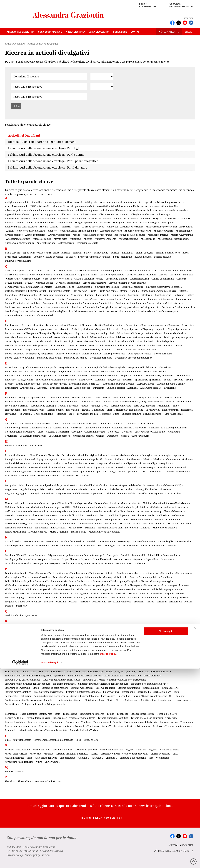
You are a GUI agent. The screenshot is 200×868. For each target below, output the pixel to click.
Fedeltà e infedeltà (68, 406)
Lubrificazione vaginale (150, 493)
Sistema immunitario (129, 688)
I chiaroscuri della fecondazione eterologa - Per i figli (44, 148)
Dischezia (179, 333)
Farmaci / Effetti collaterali (148, 397)
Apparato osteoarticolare (138, 231)
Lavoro (114, 485)
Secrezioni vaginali (15, 659)
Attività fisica (60, 239)
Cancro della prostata (16, 275)
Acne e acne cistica (156, 206)
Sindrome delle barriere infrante (22, 680)
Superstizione (12, 704)
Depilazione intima (113, 325)
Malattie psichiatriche (137, 507)
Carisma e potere (31, 279)
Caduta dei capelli (14, 270)
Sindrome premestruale (18, 688)
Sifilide (98, 667)
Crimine (31, 311)
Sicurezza (87, 667)
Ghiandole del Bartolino (97, 428)
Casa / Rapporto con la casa (57, 279)
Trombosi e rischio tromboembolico (24, 730)
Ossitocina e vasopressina (18, 563)
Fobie (72, 414)
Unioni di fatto (91, 740)
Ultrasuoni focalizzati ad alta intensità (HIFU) (57, 740)
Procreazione (118, 598)
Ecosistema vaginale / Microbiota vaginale (103, 367)
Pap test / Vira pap (58, 573)
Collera (190, 295)
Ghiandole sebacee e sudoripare (129, 428)
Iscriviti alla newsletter (147, 5)
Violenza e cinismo (160, 754)
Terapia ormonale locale (82, 718)
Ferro (105, 406)
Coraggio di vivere (130, 307)
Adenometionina (37, 210)
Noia (100, 545)
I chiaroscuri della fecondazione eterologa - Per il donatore (48, 167)
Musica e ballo (79, 532)
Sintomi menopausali (82, 688)
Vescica (94, 754)
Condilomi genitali (70, 303)
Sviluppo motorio (56, 704)
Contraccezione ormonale (19, 307)
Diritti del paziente (120, 333)
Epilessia (127, 380)
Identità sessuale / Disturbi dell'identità (50, 455)
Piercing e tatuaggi (161, 581)
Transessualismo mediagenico (21, 726)
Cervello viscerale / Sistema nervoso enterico (29, 287)
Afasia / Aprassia (177, 210)
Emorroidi (83, 376)
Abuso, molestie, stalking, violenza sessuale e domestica (96, 202)
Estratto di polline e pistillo (171, 384)
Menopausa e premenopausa (87, 519)
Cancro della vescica (41, 275)
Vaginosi (153, 750)
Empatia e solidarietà (132, 376)
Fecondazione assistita (17, 406)
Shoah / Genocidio (69, 667)
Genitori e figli (61, 428)
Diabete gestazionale (83, 329)
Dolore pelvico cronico (139, 354)
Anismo (54, 227)
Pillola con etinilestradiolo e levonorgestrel (27, 589)
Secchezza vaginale (183, 655)
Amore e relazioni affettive (41, 223)
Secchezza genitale (108, 655)
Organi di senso (70, 559)
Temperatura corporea (92, 714)
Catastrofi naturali (139, 279)
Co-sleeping (76, 295)
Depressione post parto (154, 325)
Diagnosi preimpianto (154, 329)
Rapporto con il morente (167, 625)
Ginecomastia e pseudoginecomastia (168, 428)
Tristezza (158, 726)
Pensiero (39, 581)
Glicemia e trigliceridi (57, 432)
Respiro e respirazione (121, 633)
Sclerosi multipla (25, 655)
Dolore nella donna (148, 350)
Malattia (147, 503)
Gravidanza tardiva (83, 436)
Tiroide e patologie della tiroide (141, 722)
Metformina (111, 524)
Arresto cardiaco (14, 235)
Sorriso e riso (108, 696)
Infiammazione (173, 459)
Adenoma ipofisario (15, 210)
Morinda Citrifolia (38, 532)
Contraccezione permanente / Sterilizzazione (58, 307)
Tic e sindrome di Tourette (107, 722)
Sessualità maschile (179, 663)
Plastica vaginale (79, 593)
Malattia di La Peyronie (17, 507)
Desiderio (187, 325)
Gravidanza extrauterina (33, 436)
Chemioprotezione (65, 287)
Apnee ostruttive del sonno (31, 231)
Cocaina (89, 295)
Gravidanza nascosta (60, 436)
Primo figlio (66, 598)
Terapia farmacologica (38, 718)
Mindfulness (41, 528)
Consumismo (89, 303)
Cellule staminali (14, 283)
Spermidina (124, 696)
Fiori (109, 410)
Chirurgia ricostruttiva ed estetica (164, 287)
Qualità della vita (14, 615)
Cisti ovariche (80, 291)
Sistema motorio (170, 688)
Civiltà (124, 291)
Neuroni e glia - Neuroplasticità (174, 541)
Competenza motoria (134, 299)
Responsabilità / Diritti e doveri (152, 633)
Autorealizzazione (46, 243)
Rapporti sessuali (116, 625)
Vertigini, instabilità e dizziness (72, 754)
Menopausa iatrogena (117, 519)
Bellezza (115, 253)
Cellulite (29, 283)
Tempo (111, 714)
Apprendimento (184, 231)
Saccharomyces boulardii (18, 651)
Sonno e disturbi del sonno (85, 696)
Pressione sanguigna (16, 598)
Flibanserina (25, 414)
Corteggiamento (151, 307)
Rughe (70, 641)
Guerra (125, 436)
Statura (78, 700)
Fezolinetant (164, 406)
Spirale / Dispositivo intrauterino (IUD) (153, 696)
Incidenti (120, 459)
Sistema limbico (151, 688)
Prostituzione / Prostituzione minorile (112, 602)
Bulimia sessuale (163, 257)
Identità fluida (81, 455)
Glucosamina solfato (95, 432)
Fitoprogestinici (170, 410)
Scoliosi (40, 655)
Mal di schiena (112, 503)
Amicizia (145, 218)
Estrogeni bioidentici (61, 388)
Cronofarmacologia (166, 311)
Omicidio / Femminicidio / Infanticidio (140, 555)
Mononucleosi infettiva (165, 528)
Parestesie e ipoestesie (147, 573)
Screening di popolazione (60, 655)
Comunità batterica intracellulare (23, 303)
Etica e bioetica (82, 388)
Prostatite (85, 602)
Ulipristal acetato (22, 740)
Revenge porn (12, 637)
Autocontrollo (148, 239)
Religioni (89, 633)
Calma (39, 270)
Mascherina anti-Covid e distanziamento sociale (119, 511)
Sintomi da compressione (55, 688)
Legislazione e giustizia (32, 489)
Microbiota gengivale (154, 524)
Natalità (91, 541)
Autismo (88, 239)
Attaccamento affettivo (18, 239)
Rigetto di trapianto (148, 637)
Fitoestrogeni (153, 410)
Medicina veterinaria (143, 515)
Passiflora (45, 577)
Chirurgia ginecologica (107, 287)
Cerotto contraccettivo (94, 283)
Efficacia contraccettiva (86, 371)
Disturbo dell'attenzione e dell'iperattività (111, 345)
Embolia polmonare (45, 376)
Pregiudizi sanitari (174, 593)
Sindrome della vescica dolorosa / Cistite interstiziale (96, 676)
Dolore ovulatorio (92, 354)
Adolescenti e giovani (87, 210)
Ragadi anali (89, 625)
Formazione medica (87, 414)
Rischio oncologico (34, 641)
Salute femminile (123, 651)
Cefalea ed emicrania (163, 279)
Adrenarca (160, 210)
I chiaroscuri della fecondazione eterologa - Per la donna (46, 155)
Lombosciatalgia (127, 493)
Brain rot (71, 257)
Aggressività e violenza (17, 214)
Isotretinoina (183, 471)
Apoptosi (53, 231)
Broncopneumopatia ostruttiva (94, 257)
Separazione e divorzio (71, 663)
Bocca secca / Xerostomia (18, 257)
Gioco (41, 432)
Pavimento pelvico (148, 577)
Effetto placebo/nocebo (59, 371)
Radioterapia (55, 625)
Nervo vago (124, 541)
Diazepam (31, 333)
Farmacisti (52, 402)
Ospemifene (152, 559)
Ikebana (125, 455)
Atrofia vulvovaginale (182, 235)
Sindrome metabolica (64, 684)
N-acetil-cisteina (13, 541)
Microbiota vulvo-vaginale (19, 528)
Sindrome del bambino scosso (21, 671)
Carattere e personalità (112, 275)
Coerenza (133, 295)
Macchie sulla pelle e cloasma (20, 503)
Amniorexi (187, 218)
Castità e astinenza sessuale (89, 279)
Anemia (44, 227)
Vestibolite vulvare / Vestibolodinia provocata (124, 754)
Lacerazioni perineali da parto (50, 485)
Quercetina (31, 615)
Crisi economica (125, 311)
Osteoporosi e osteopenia (47, 563)
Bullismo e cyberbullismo (18, 261)
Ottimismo (68, 563)
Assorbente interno (158, 235)
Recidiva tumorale (39, 633)
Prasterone (156, 593)
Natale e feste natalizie (72, 541)
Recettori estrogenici (16, 633)
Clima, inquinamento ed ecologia (159, 291)
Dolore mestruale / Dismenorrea (97, 350)
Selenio (45, 659)
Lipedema (97, 493)
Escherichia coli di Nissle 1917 (85, 384)
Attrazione (75, 239)
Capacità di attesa (88, 275)
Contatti (136, 32)
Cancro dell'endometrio (137, 270)
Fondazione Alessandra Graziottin (181, 5)
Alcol (76, 214)
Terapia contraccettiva (143, 714)
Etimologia (99, 388)
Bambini (77, 253)
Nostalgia (171, 545)
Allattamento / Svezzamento (114, 214)
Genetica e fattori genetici (142, 423)
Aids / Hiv (66, 214)
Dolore (178, 345)
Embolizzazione (67, 376)
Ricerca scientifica (105, 637)
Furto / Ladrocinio (173, 414)
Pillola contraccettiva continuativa (131, 589)
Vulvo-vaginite (52, 762)
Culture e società (44, 315)
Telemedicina (70, 714)
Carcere (163, 275)
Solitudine (26, 696)
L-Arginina (11, 485)
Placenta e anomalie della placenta (50, 593)
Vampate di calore (170, 750)
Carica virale (13, 279)
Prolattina (61, 602)
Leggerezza (11, 489)
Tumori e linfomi (79, 730)
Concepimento (51, 303)
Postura (133, 593)
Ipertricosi (102, 471)
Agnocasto (37, 214)
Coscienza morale (184, 307)
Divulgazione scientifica (160, 345)
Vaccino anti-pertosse (86, 750)
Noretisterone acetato (152, 545)
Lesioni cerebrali (55, 489)
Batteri (88, 253)
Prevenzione (36, 598)
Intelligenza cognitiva (160, 463)
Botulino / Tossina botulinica (49, 257)
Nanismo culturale (34, 541)
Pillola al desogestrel (43, 585)
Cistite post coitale (108, 291)
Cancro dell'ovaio (162, 270)
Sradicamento (12, 700)
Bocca (186, 253)
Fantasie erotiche (60, 397)
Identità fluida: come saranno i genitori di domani (42, 142)
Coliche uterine (163, 295)
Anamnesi (105, 223)
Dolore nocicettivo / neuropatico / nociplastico (29, 354)
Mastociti (10, 515)
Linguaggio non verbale (41, 493)
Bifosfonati (128, 253)
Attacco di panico (42, 239)
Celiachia (181, 279)
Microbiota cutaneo (130, 524)
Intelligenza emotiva (16, 467)
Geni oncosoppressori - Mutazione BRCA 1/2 (28, 428)
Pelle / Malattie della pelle (19, 581)
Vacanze (9, 750)
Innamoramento (42, 463)
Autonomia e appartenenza (19, 243)
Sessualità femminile (155, 663)
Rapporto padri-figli (100, 629)
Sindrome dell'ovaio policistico (155, 671)
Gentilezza (77, 428)
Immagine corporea (171, 455)
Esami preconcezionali (55, 384)
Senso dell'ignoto (14, 663)
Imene (136, 455)
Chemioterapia (85, 287)
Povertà (144, 593)
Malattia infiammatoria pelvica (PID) (51, 507)
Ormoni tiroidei (123, 559)
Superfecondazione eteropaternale (170, 700)
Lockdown (110, 493)
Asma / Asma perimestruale (97, 235)
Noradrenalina (130, 545)
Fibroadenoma (13, 410)
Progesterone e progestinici (175, 598)
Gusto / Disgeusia (140, 436)
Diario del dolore (14, 333)
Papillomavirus (125, 573)
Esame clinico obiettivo (28, 384)
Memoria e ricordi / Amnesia (20, 519)
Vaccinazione (23, 750)
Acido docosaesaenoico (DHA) (21, 206)
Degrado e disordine (33, 325)
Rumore (80, 641)
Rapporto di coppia (15, 629)
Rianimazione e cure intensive (38, 637)
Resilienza (101, 633)
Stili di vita (90, 700)
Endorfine (10, 380)
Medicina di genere (119, 515)
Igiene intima (98, 455)
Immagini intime (14, 459)
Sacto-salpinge (42, 651)
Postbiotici (121, 593)
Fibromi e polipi (55, 410)
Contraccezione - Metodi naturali (164, 303)
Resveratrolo (177, 633)
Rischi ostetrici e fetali (172, 637)
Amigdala (157, 218)
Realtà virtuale (149, 629)
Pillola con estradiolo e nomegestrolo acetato (166, 585)
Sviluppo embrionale (33, 704)
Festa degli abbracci (144, 406)
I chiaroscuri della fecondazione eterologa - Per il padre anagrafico (53, 161)
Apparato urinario (163, 231)
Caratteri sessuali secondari (141, 275)
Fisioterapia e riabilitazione (129, 410)
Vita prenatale (67, 758)
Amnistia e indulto (15, 223)
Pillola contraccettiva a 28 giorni (94, 589)
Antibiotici (112, 227)
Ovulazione (140, 563)
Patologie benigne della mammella (83, 577)
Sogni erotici (12, 696)
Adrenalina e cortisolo (140, 210)
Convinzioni (91, 307)
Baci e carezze (12, 253)
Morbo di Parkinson (15, 532)
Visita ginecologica (15, 758)
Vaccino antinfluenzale (111, 750)
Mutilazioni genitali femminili (104, 532)
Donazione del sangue (76, 358)
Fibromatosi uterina (34, 410)
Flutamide (61, 414)
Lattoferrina (101, 485)
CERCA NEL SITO (169, 32)
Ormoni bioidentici (103, 559)
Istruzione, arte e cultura (76, 476)
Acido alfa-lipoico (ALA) (169, 202)
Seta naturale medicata (45, 667)
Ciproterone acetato (60, 291)
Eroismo (9, 384)
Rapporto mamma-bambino (42, 629)
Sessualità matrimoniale (18, 667)
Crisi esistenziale (144, 311)
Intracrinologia (147, 467)
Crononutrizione (14, 315)
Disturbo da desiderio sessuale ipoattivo (26, 345)
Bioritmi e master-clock (168, 253)
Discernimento (164, 333)
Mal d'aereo (95, 503)
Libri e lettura (116, 489)
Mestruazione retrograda (18, 524)
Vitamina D (97, 758)
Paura (133, 577)
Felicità (84, 406)
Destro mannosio (14, 329)
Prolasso (49, 602)
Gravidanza (11, 436)
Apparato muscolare (111, 231)
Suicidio (145, 700)
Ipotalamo (133, 471)
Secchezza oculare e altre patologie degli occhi (145, 655)
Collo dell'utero (14, 299)
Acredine (173, 206)
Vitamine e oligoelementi (133, 758)
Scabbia (9, 655)
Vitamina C (83, 758)
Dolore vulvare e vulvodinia (20, 358)
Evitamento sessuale (151, 388)
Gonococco (114, 432)
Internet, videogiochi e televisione (47, 467)
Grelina (100, 436)
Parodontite (167, 573)
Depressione (132, 325)
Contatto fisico (106, 303)
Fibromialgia (73, 410)
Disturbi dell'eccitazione (93, 337)
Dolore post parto (163, 354)
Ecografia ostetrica (69, 367)
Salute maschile (143, 651)
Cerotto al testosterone (68, 283)
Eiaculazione (107, 371)
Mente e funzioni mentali (168, 519)
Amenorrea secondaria (126, 218)
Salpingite (57, 651)
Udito (8, 740)
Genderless (106, 423)
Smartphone (128, 692)
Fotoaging (106, 414)
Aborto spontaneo (54, 202)
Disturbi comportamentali (39, 337)
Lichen (130, 489)
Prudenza (139, 602)
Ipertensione (87, 471)
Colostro (38, 299)
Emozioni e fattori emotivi (105, 376)
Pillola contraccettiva (63, 589)
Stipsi (101, 700)
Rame (101, 625)
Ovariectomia (106, 563)
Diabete (65, 329)
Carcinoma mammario (181, 275)
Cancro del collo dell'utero (59, 270)
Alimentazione (89, 214)
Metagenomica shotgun (90, 524)
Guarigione (113, 436)
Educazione (165, 367)
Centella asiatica (45, 283)
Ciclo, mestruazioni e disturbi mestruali (26, 291)
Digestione (57, 333)
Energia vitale (26, 380)
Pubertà (9, 606)
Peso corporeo (100, 581)
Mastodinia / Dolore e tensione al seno (37, 515)
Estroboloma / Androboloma (20, 388)
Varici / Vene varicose (16, 754)
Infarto (146, 459)
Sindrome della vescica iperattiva (144, 676)
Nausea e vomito (107, 541)
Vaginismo (141, 750)
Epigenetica (114, 380)
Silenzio (108, 667)
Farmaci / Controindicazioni (117, 397)
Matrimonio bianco (96, 515)
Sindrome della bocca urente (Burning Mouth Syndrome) (35, 676)
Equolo (167, 380)
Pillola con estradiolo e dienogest (123, 585)
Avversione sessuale (87, 243)
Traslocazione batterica (122, 726)
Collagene (179, 295)
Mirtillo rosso (76, 528)
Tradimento (187, 722)
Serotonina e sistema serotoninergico (105, 663)
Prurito (150, 602)
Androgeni (118, 223)
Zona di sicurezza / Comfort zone (43, 781)
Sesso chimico (135, 663)
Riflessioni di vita (126, 637)
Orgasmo (85, 559)
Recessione (165, 629)
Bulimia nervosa (143, 257)
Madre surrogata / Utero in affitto (56, 503)
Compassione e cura (77, 299)
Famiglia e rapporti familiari (33, 397)
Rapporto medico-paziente (73, 629)
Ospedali (139, 559)
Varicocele (35, 754)
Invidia (66, 471)
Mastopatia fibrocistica (71, 515)
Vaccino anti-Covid (62, 750)
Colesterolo (146, 295)
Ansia (77, 227)
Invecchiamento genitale (18, 471)
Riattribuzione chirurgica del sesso (75, 637)
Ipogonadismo (117, 471)
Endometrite (183, 376)
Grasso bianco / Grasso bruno (150, 432)
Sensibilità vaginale (161, 659)
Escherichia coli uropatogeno (119, 384)
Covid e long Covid (15, 311)
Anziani (10, 231)
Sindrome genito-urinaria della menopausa (28, 684)
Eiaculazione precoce (155, 371)
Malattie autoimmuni (84, 507)
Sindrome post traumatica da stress (150, 684)
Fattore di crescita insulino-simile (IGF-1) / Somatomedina (134, 402)
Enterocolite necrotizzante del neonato (56, 380)
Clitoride (183, 291)
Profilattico (133, 598)
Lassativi (73, 485)
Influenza (188, 459)
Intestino (121, 467)
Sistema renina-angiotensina (49, 692)
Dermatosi (174, 325)
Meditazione (163, 515)
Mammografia (59, 511)
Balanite (66, 253)
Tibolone (86, 722)
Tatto (57, 714)
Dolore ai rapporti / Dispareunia (22, 350)
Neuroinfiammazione (144, 541)
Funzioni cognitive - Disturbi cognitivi (141, 414)
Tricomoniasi (144, 726)
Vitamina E (111, 758)
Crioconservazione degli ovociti (55, 311)
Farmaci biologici (174, 397)
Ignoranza (113, 455)
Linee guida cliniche (147, 489)
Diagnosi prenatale (178, 329)
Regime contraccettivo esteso (66, 633)
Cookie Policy (108, 853)
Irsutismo (169, 471)
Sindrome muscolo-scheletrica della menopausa (103, 684)
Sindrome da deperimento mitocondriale (145, 667)
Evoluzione (170, 388)
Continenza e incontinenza (130, 303)
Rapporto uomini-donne (126, 629)
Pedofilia (165, 577)
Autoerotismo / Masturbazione (174, 239)
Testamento (56, 722)
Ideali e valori (20, 455)
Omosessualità (170, 555)
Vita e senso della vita (46, 758)
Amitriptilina (172, 218)
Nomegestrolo (112, 545)
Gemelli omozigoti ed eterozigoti (80, 423)
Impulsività (96, 459)
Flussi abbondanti (44, 414)
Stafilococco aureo (32, 700)
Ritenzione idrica (55, 641)
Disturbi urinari (145, 341)
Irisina (144, 471)
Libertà (102, 489)
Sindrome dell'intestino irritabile (56, 671)
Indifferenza (134, 459)
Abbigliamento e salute (17, 202)
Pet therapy (117, 581)
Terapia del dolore (167, 714)
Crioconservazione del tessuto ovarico (94, 311)
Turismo (95, 730)
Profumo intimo (150, 598)
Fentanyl (95, 406)
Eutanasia (132, 388)
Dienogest (44, 333)
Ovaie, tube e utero (87, 563)
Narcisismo (52, 541)
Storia (110, 700)
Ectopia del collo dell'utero (142, 367)
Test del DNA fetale (15, 722)
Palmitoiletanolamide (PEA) (19, 573)
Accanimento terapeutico (141, 202)
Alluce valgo (163, 214)
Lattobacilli (86, 485)
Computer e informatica (161, 299)
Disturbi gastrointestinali (19, 341)
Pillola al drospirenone (68, 585)
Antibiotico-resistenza (132, 227)
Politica (94, 593)
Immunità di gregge (35, 459)
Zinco (21, 781)
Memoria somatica (47, 519)
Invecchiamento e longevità (172, 467)
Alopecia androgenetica (17, 218)
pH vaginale (132, 581)
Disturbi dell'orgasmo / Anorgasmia (175, 337)
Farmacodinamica (70, 402)
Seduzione (33, 659)
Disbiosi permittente (143, 333)
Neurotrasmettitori (85, 545)
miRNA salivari (58, 528)
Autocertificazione (128, 239)
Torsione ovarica (169, 722)
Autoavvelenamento (105, 239)
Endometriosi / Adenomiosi (160, 376)
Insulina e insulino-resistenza (79, 463)
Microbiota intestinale (179, 524)
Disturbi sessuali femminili (91, 341)
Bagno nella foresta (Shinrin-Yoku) (41, 253)
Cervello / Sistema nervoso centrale (127, 283)
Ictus (7, 455)
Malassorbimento (131, 503)
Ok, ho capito (166, 831)
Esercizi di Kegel (145, 384)
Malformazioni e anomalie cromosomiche (27, 511)
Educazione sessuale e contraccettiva (24, 371)
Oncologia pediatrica (16, 559)
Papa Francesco (79, 573)
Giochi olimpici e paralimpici (20, 432)
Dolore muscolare (126, 350)
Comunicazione (184, 299)
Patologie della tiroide (116, 577)
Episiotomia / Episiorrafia (148, 380)
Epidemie (100, 380)
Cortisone (167, 307)
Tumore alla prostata (56, 730)
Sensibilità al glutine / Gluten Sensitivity (127, 659)
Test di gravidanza (38, 722)
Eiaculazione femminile (129, 371)
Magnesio (82, 503)
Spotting (180, 696)
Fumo (116, 414)
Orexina (55, 559)
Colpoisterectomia (54, 299)
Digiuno (69, 333)
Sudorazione (131, 700)
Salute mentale (161, 651)
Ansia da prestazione (93, 227)
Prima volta (51, 598)
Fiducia (86, 410)
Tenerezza (122, 714)
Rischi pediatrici (13, 641)
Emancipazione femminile (19, 376)
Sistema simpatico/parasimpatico (83, 692)
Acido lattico (137, 206)
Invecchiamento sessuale (47, 471)
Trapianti (80, 726)
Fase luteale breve (91, 402)
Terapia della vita (14, 718)
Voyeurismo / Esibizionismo (19, 762)
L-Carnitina (25, 485)
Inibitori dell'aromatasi (18, 463)
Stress (119, 700)
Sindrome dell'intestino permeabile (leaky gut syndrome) (106, 671)
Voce (151, 758)
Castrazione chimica (116, 279)
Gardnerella (26, 423)
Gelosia (57, 423)
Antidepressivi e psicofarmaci (161, 227)
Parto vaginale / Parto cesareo (22, 577)
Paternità (58, 577)
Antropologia (186, 227)
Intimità (132, 467)
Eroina (189, 380)
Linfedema (166, 489)
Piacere (145, 581)
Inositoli (57, 463)
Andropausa (168, 223)
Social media (144, 692)
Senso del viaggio (182, 659)
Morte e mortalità (59, 532)
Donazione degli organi (49, 358)
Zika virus (10, 781)
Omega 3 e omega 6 (94, 555)
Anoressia (66, 227)
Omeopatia (113, 555)
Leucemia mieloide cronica (81, 489)
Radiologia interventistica (32, 625)
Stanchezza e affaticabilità (58, 700)
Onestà (33, 559)
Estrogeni (42, 388)
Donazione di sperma (101, 358)
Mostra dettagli (49, 862)
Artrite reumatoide (35, 235)
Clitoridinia (11, 295)
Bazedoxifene (101, 253)
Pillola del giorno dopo (17, 593)
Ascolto (76, 235)
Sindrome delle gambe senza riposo (61, 680)
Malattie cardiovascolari (110, 507)
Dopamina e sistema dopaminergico (134, 358)
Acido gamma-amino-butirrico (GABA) (88, 206)
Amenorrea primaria (100, 218)
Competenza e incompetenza (106, 299)
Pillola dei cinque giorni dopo (167, 589)
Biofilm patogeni (144, 253)
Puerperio (21, 606)
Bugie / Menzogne (122, 257)
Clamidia (134, 291)
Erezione (178, 380)
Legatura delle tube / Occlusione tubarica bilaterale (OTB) (151, 485)
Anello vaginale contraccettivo (21, 227)
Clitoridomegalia (28, 295)
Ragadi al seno (72, 625)
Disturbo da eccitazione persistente (68, 345)
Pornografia (107, 593)
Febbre (170, 402)
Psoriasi (188, 602)
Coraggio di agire (109, 307)
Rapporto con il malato (139, 625)
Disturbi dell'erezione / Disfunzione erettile (131, 337)
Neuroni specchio (14, 545)
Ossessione (166, 559)
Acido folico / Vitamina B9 (52, 206)
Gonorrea (127, 432)
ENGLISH (189, 32)
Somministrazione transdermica (51, 696)
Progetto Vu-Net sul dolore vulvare (23, 602)
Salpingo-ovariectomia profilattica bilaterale (88, 651)
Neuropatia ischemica (38, 545)
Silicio (118, 667)
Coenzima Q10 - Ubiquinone (111, 295)
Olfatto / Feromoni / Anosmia (30, 555)
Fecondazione (184, 402)
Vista (29, 758)
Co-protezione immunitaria (54, 295)
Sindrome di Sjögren (94, 680)
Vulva (39, 762)
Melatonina (178, 515)
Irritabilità (156, 471)
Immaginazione (150, 455)
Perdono (70, 581)
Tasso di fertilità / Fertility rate (36, 714)
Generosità (120, 423)
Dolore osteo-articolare (68, 354)
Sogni (177, 692)
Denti (98, 325)
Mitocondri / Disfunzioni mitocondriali (118, 528)
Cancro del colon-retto (87, 270)
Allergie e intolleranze (143, 214)
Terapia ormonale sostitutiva (113, 718)
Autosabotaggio (66, 243)
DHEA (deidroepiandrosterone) (42, 329)
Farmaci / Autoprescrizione (86, 397)
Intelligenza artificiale (134, 463)
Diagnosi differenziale (108, 329)
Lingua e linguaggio (15, 493)
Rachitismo (11, 625)
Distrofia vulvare (14, 337)
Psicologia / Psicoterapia (169, 602)
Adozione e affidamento (114, 210)
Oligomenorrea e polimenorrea (64, 555)
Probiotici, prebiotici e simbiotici (91, 598)
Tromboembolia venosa (178, 726)
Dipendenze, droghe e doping (92, 333)
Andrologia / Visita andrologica (143, 223)
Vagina (129, 750)
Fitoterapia (187, 410)
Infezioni (157, 459)
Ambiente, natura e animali (72, 218)
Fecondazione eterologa (43, 406)
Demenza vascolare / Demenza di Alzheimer (69, 325)
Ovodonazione (124, 563)
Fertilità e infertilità (121, 406)
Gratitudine (174, 432)
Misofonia (90, 528)
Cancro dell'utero (182, 270)
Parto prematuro (185, 573)
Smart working (111, 692)
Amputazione (65, 223)
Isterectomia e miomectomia (20, 476)
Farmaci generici (14, 402)
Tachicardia (11, 714)
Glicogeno (77, 432)
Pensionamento (54, 581)
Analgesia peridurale (86, 223)
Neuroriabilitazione (62, 545)
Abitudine (37, 202)
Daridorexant (12, 325)
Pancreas (41, 573)
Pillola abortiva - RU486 (17, 585)
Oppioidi (44, 559)
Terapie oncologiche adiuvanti (147, 718)
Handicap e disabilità (16, 445)
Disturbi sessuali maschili (121, 341)
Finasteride (98, 410)
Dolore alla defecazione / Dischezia (60, 350)
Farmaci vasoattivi (35, 402)
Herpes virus (37, 445)
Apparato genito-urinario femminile (79, 231)
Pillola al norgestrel (93, 585)
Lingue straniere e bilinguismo (72, 493)
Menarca (65, 519)
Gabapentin (11, 423)
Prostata (73, 602)
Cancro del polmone (112, 270)
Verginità (48, 754)
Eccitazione (11, 367)
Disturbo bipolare (165, 341)
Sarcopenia (178, 651)
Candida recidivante (65, 275)
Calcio (30, 270)
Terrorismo (171, 718)
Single (36, 688)
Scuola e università (86, 655)
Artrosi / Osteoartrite (59, 235)
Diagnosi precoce (131, 329)
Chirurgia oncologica (132, 287)
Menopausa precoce (141, 519)
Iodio (75, 471)
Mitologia (145, 528)
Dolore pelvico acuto (114, 354)
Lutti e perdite (173, 493)
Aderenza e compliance (61, 210)
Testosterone (72, 722)
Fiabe (176, 406)
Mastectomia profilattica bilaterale (164, 511)
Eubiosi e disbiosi (116, 388)
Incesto (109, 459)
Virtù (175, 754)
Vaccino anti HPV (41, 750)
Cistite (93, 291)
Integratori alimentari (108, 463)
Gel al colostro (43, 423)
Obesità (9, 555)
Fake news (10, 397)
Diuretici (140, 345)
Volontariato (162, 758)
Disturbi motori (43, 341)
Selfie (54, 659)
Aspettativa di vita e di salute (130, 235)
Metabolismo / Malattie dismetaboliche (55, 524)
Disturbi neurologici (64, 341)
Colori (28, 299)
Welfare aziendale (15, 772)
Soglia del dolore (162, 692)
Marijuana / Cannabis (80, 511)
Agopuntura (52, 214)
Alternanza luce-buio (44, 218)
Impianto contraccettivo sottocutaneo (68, 459)
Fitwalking (10, 414)
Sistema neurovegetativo (18, 692)
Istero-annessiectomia (49, 476)
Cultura (29, 315)
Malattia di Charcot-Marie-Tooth (171, 503)
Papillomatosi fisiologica (102, 573)
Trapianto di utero (97, 726)
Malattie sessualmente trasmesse (168, 507)
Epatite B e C (86, 380)
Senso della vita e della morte (41, 663)
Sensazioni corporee (93, 659)
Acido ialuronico (119, 206)
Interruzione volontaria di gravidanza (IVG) (90, 467)
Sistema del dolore (106, 688)
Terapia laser (60, 718)
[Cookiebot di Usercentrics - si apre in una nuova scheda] (20, 862)
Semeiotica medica (70, 659)
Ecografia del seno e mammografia (38, 367)
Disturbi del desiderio (67, 337)
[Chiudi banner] (195, 828)
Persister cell (83, 581)
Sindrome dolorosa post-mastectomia (127, 680)
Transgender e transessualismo (56, 726)
